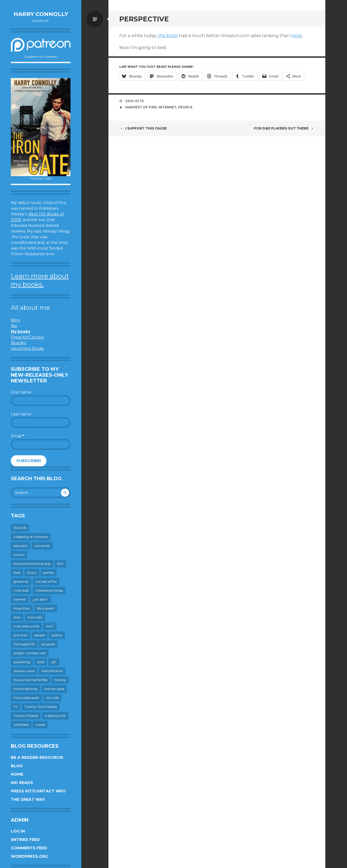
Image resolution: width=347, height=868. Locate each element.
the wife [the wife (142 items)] (52, 698)
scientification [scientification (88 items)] (52, 671)
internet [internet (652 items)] (20, 599)
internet (167, 107)
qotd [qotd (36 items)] (41, 662)
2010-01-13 (134, 101)
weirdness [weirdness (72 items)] (21, 725)
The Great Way (28, 799)
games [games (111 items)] (49, 572)
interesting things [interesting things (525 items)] (49, 590)
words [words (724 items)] (40, 725)
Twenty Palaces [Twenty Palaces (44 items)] (26, 716)
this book (168, 36)
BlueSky (19, 343)
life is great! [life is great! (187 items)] (46, 608)
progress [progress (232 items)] (48, 644)
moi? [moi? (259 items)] (50, 626)
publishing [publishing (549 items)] (22, 662)
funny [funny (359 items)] (32, 572)
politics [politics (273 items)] (57, 635)
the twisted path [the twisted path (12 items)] (26, 698)
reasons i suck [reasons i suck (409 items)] (24, 671)
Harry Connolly (41, 14)
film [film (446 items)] (60, 564)
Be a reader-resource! (37, 757)
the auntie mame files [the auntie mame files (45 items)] (30, 680)
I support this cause (143, 128)
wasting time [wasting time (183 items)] (55, 716)
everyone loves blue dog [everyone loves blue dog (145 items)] (32, 564)
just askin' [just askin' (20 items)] (41, 599)
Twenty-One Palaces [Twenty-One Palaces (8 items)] (41, 707)
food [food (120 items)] (17, 572)
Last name (21, 414)
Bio (14, 326)
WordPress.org (30, 856)
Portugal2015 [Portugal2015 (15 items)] (24, 644)
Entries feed (25, 840)
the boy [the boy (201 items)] (60, 680)
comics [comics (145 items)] (19, 555)
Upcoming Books (27, 349)
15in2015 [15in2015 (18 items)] (20, 528)
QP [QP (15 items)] (54, 662)
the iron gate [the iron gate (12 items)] (54, 689)
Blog (15, 320)
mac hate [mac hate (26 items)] (35, 617)
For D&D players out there (284, 128)
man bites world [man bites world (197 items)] (26, 626)
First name (21, 392)
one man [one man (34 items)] (21, 635)
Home (17, 774)
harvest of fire (141, 107)
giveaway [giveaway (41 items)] (21, 581)
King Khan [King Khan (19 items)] (22, 608)
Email (17, 436)
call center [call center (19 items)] (42, 546)
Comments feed (29, 848)
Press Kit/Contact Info (38, 791)
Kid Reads (22, 783)
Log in (18, 831)
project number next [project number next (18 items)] (30, 653)
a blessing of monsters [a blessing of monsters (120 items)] (31, 537)
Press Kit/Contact (28, 337)
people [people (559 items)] (40, 635)
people (185, 107)
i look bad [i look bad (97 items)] (21, 590)
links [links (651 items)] (17, 617)
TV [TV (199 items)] (16, 707)
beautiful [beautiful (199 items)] (21, 546)
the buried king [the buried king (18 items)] (25, 689)
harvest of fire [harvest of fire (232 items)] (46, 581)
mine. (297, 36)
